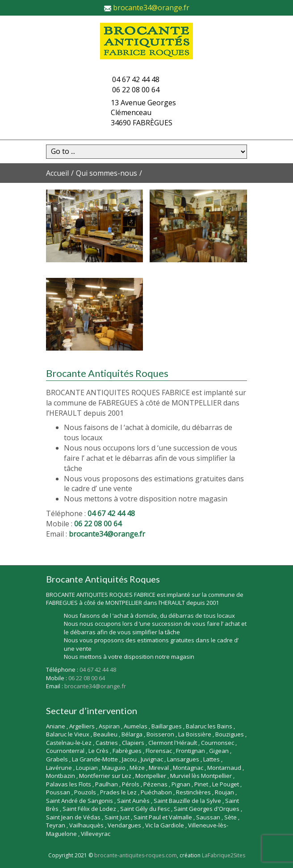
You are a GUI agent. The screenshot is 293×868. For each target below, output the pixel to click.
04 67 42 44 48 (136, 79)
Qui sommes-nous (107, 173)
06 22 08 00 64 (136, 90)
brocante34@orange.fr (151, 8)
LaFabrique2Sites (224, 855)
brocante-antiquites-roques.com (136, 855)
